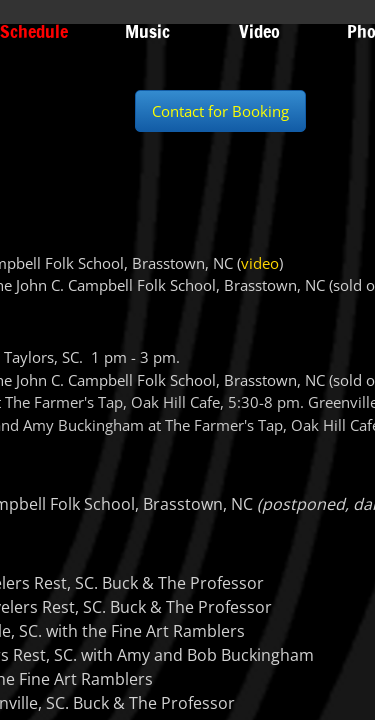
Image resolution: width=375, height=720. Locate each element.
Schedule (34, 31)
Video (259, 31)
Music (147, 31)
